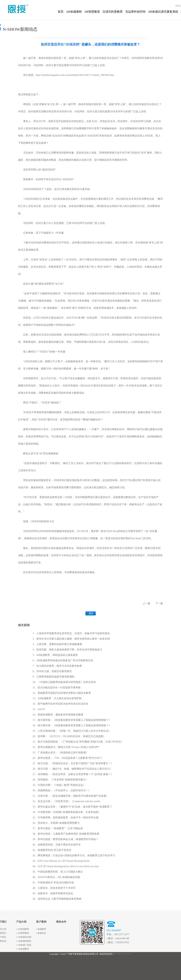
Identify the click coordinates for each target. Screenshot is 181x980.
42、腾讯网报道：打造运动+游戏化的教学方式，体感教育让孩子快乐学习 (74, 855)
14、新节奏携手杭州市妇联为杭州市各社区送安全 (60, 704)
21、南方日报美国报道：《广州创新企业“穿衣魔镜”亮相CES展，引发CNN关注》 (78, 742)
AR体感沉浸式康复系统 (163, 12)
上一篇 (146, 603)
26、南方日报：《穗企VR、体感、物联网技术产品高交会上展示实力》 (72, 769)
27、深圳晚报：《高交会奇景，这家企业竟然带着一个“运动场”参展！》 (73, 774)
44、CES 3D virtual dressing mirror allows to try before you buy (66, 866)
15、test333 (39, 709)
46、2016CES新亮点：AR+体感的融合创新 (56, 877)
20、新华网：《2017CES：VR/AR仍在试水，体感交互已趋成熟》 (69, 736)
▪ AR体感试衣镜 (24, 937)
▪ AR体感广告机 (24, 945)
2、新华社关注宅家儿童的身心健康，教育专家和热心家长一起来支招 (71, 639)
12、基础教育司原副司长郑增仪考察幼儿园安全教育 (62, 693)
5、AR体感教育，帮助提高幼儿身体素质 (55, 655)
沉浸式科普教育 (113, 12)
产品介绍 (21, 922)
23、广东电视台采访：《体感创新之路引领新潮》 (60, 753)
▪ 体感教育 (41, 929)
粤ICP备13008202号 (122, 954)
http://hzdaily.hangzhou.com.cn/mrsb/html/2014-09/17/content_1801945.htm (75, 75)
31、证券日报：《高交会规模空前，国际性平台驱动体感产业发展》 (71, 796)
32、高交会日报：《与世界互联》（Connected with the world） (67, 801)
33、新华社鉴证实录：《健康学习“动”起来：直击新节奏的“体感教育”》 (73, 807)
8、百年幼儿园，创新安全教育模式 (52, 671)
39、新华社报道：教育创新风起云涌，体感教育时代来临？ (66, 839)
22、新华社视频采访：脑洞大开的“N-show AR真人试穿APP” (66, 747)
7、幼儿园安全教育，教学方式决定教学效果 (57, 666)
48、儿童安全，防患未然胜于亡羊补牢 (54, 888)
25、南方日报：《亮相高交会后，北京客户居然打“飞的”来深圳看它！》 (73, 763)
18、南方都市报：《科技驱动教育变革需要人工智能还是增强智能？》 (72, 725)
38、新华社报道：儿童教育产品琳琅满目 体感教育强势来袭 (66, 834)
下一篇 (159, 603)
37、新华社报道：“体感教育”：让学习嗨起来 (58, 828)
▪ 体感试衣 (41, 933)
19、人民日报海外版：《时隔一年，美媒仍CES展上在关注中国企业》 (72, 731)
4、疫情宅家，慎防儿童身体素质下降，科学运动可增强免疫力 (67, 650)
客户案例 (41, 922)
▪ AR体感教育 (23, 929)
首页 (61, 12)
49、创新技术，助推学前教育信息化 (53, 893)
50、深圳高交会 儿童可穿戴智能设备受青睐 (57, 899)
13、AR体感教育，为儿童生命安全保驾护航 (57, 698)
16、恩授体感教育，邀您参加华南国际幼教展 (58, 715)
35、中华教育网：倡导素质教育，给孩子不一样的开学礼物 (66, 818)
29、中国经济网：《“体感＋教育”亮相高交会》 (59, 785)
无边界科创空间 (135, 12)
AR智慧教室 (92, 12)
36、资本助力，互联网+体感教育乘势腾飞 (56, 823)
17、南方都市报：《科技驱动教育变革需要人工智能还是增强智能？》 (72, 720)
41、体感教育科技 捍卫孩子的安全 (52, 850)
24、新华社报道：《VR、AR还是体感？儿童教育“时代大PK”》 (68, 758)
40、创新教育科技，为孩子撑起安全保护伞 (57, 845)
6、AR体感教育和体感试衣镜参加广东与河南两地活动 (63, 660)
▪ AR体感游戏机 (24, 941)
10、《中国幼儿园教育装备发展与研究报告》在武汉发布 (64, 682)
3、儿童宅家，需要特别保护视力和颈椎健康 (57, 644)
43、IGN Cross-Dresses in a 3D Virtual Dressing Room (61, 861)
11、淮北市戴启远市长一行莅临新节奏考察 (57, 688)
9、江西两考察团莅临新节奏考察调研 (53, 677)
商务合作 (61, 922)
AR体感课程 (74, 12)
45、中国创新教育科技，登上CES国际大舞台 (58, 872)
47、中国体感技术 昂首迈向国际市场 (53, 883)
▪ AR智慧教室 (23, 933)
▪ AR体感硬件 (23, 949)
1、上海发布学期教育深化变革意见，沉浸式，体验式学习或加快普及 (71, 633)
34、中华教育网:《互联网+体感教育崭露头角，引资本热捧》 (67, 812)
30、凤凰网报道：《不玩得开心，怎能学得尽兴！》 (62, 790)
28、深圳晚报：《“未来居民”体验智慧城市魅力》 (60, 780)
